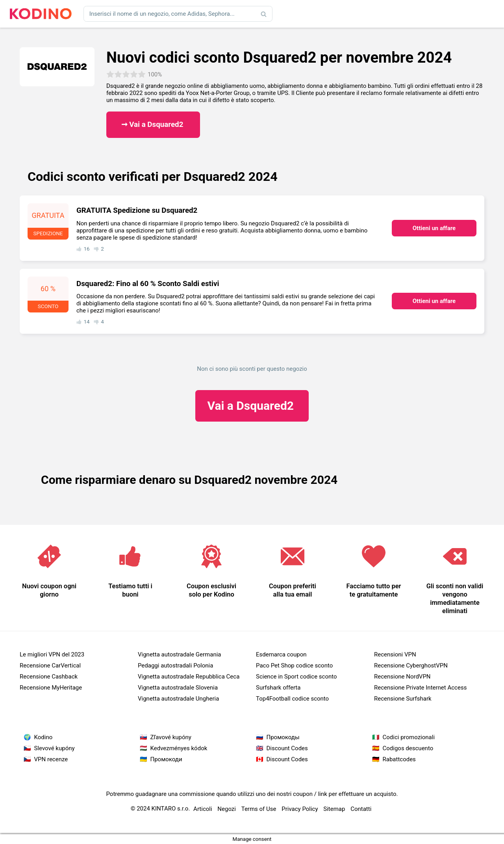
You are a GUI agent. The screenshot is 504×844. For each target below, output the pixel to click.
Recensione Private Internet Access (420, 688)
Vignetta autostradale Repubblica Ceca (189, 677)
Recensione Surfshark (403, 699)
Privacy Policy (300, 809)
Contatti (361, 809)
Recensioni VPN (395, 654)
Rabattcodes (399, 759)
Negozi (227, 809)
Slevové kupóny (55, 748)
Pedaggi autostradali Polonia (175, 666)
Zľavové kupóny (171, 737)
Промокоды (283, 737)
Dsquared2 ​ (252, 406)
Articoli (203, 809)
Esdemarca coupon (281, 654)
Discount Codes (287, 748)
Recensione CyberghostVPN (411, 666)
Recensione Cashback (49, 677)
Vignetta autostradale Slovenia (178, 688)
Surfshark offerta (278, 688)
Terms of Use (259, 809)
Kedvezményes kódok (179, 748)
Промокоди (166, 759)
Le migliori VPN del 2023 (52, 654)
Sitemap (334, 809)
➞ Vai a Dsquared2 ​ (153, 125)
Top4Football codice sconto (292, 699)
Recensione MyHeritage (51, 688)
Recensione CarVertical (50, 666)
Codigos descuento (408, 748)
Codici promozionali (409, 737)
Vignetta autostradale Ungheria (178, 699)
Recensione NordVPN (402, 677)
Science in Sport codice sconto (296, 677)
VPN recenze (51, 759)
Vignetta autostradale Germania (180, 654)
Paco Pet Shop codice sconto (294, 666)
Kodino (44, 737)
